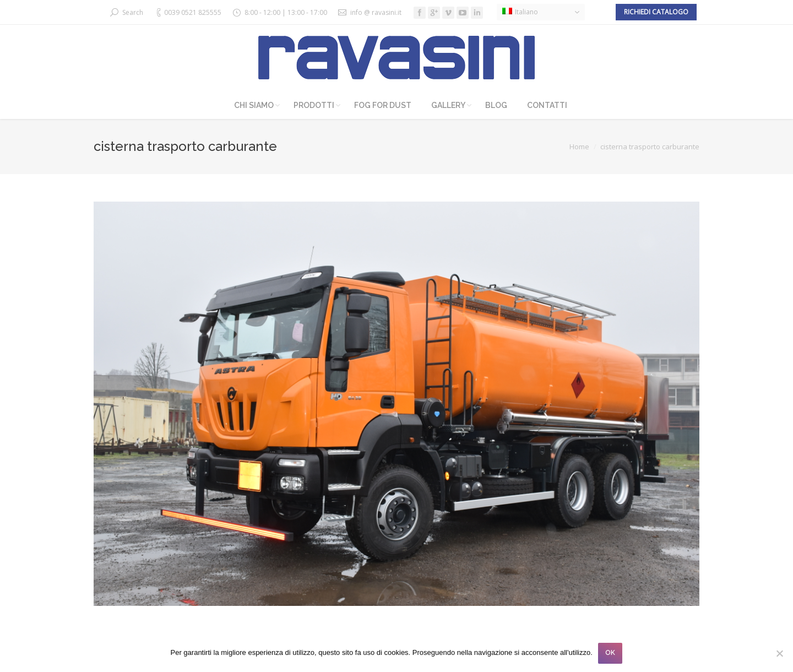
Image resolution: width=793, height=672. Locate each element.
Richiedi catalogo (656, 12)
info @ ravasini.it (376, 12)
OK (610, 653)
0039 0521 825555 (193, 12)
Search (133, 12)
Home (579, 147)
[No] (779, 653)
